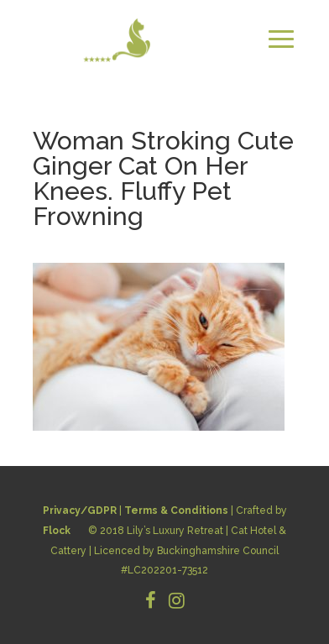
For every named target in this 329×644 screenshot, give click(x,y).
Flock (57, 531)
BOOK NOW (255, 78)
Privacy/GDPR (80, 510)
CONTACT (167, 78)
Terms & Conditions (176, 510)
